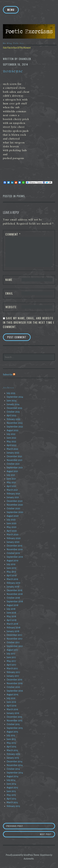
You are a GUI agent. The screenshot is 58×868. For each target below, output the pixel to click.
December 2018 (14, 590)
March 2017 (12, 668)
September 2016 (15, 691)
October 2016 (13, 687)
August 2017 (12, 650)
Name (9, 280)
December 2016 (14, 680)
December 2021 (14, 456)
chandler (25, 59)
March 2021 (12, 490)
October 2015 (13, 724)
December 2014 (14, 761)
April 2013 (11, 799)
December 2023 (14, 408)
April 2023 (11, 415)
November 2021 (15, 460)
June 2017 (11, 657)
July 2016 (11, 698)
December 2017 (14, 635)
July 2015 (11, 735)
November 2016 (15, 683)
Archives (9, 388)
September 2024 (15, 397)
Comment (13, 234)
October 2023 (13, 412)
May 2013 (11, 795)
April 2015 (11, 747)
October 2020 (13, 508)
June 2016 (11, 702)
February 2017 (13, 672)
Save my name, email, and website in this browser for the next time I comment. (29, 322)
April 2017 (11, 665)
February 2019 (13, 583)
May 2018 (11, 616)
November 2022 (15, 423)
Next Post (48, 834)
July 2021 (11, 475)
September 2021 (15, 468)
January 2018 (13, 631)
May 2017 (11, 661)
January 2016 (13, 713)
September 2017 (15, 646)
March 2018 (12, 624)
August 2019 (12, 561)
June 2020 (12, 523)
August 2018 (12, 605)
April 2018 (12, 620)
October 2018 (13, 598)
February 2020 (14, 538)
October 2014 (13, 769)
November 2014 (15, 765)
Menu (11, 10)
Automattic (29, 859)
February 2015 (13, 754)
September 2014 (15, 773)
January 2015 (13, 758)
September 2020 (15, 512)
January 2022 (13, 453)
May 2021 (11, 482)
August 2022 (12, 430)
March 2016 (12, 709)
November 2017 (15, 639)
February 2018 (13, 628)
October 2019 (13, 553)
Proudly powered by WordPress (19, 855)
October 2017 (13, 642)
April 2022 (12, 445)
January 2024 (13, 404)
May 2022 (11, 442)
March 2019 (12, 579)
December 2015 (14, 717)
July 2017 (11, 654)
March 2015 (12, 750)
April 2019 (12, 575)
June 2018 (11, 613)
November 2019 (15, 549)
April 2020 (12, 531)
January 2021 (13, 497)
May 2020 (12, 527)
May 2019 (11, 572)
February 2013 (13, 806)
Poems (21, 196)
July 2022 (11, 434)
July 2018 (11, 609)
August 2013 (12, 788)
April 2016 (12, 706)
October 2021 (13, 464)
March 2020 (13, 535)
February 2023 (13, 419)
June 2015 (11, 739)
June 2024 (11, 401)
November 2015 (15, 721)
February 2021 (13, 494)
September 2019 (15, 557)
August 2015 (12, 732)
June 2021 (11, 479)
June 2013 (11, 791)
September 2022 (15, 427)
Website (11, 307)
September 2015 (15, 728)
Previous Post (28, 826)
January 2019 (13, 587)
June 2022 (11, 438)
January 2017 (13, 676)
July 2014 (11, 780)
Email (9, 293)
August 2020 (13, 516)
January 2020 (13, 542)
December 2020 (15, 501)
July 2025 (11, 393)
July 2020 (11, 520)
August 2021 (12, 471)
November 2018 (15, 594)
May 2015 (11, 743)
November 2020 (15, 505)
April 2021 (11, 486)
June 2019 (11, 568)
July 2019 (11, 564)
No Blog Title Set (13, 43)
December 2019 (14, 546)
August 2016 (12, 695)
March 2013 (12, 802)
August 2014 (12, 776)
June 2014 (11, 784)
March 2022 (12, 449)
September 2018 (15, 602)
